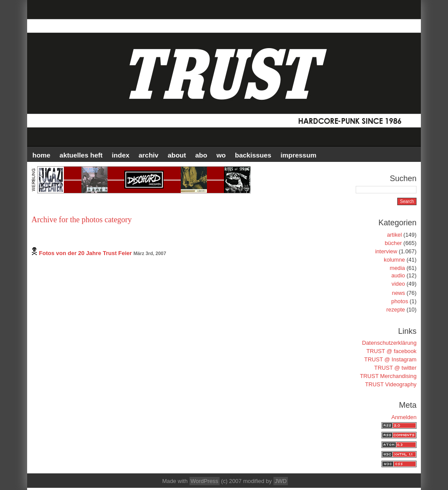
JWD (281, 481)
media (397, 268)
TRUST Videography (391, 384)
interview (386, 251)
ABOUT (177, 155)
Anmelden (404, 417)
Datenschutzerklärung (389, 343)
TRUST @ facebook (392, 351)
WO (221, 155)
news (399, 293)
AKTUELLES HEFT (81, 155)
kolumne (394, 260)
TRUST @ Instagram (390, 359)
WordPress (205, 481)
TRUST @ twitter (395, 368)
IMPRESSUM (298, 155)
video (398, 284)
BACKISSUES (253, 155)
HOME (41, 155)
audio (398, 275)
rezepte (396, 310)
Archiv (149, 155)
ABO (201, 155)
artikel (394, 235)
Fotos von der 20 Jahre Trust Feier (85, 253)
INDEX (121, 155)
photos (399, 301)
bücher (393, 243)
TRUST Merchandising (388, 376)
